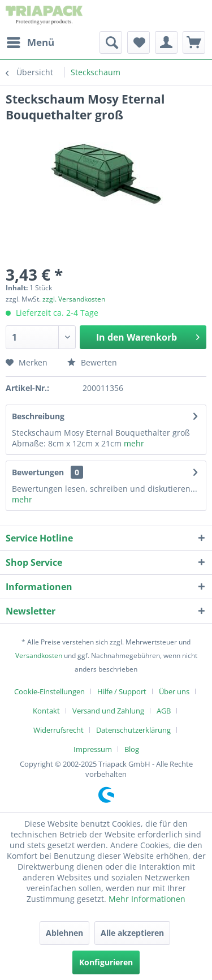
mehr (134, 443)
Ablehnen (64, 933)
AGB (164, 711)
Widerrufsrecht (59, 730)
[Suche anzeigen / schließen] (111, 42)
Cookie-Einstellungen (49, 691)
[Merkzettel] (139, 42)
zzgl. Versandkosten (74, 299)
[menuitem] (30, 42)
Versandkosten (39, 656)
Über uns (174, 691)
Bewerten (92, 362)
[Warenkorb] (194, 42)
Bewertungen (38, 472)
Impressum (93, 749)
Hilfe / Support (122, 691)
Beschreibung (38, 416)
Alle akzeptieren (132, 933)
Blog (132, 749)
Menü (31, 41)
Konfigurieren (106, 962)
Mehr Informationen (147, 899)
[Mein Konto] (166, 42)
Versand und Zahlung (108, 711)
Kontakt (46, 711)
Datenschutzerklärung (133, 730)
